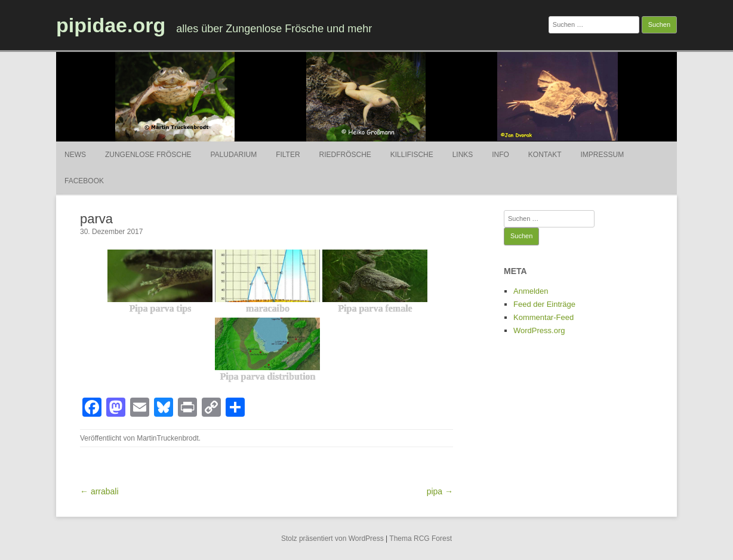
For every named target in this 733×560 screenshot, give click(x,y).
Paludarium (233, 155)
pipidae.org (111, 25)
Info (501, 155)
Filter (288, 155)
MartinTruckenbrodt (168, 438)
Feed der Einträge (544, 304)
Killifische (412, 155)
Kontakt (545, 155)
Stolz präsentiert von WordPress (332, 539)
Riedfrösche (345, 155)
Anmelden (531, 291)
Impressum (602, 155)
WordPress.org (539, 330)
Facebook (84, 181)
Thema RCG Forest (421, 539)
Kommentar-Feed (543, 317)
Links (463, 155)
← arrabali (99, 491)
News (75, 155)
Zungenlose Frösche (148, 155)
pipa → (440, 491)
